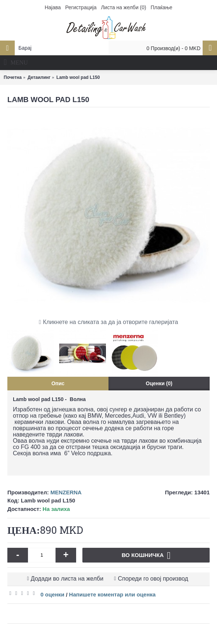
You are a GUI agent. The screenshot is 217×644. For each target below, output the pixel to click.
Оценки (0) (159, 383)
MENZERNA (66, 492)
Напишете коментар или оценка (113, 594)
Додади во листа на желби (67, 579)
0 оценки (52, 594)
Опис (58, 383)
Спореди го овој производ (153, 579)
